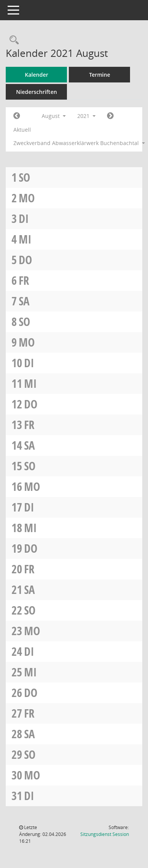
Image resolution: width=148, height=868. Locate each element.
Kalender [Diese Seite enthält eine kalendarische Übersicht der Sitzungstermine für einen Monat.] (37, 75)
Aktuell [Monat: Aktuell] (22, 130)
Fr (24, 280)
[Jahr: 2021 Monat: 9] (110, 116)
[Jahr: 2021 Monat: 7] (17, 116)
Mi (25, 239)
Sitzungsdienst (105, 834)
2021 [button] (86, 116)
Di (24, 219)
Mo (27, 198)
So (24, 177)
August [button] (54, 116)
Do (25, 260)
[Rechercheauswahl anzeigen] (12, 40)
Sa (24, 301)
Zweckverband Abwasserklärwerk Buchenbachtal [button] (77, 143)
